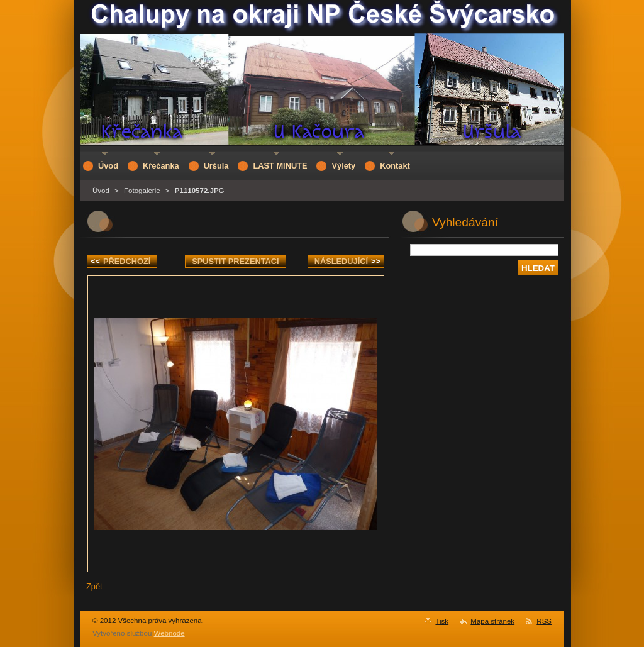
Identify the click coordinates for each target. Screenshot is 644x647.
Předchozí (120, 261)
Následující (347, 261)
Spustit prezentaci (235, 261)
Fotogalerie (142, 191)
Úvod (101, 191)
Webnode (169, 633)
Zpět (94, 586)
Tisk (442, 621)
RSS (544, 621)
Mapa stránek (492, 621)
